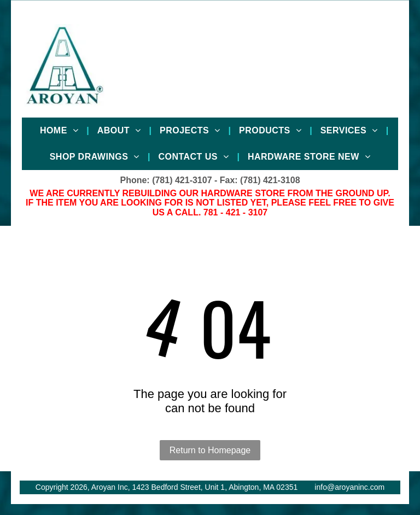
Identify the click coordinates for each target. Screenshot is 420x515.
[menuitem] (60, 131)
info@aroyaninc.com (349, 487)
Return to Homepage (210, 450)
